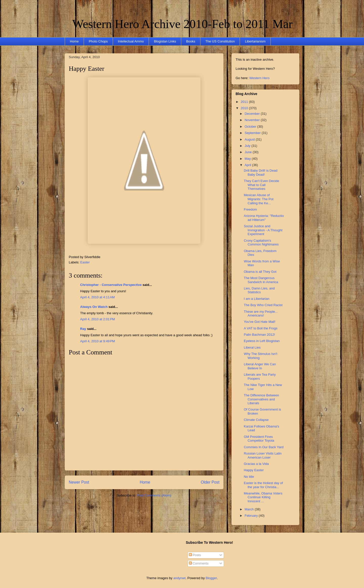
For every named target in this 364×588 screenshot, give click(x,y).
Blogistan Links (165, 41)
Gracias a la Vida (256, 464)
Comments (199, 563)
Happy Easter (87, 69)
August (250, 139)
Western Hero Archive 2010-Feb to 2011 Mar (182, 24)
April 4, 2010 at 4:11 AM (97, 297)
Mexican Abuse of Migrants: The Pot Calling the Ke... (258, 199)
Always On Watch (94, 307)
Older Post (210, 482)
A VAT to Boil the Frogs (260, 328)
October (251, 127)
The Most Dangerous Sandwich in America (261, 280)
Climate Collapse (256, 420)
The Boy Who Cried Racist (263, 305)
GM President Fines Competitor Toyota (259, 439)
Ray (83, 329)
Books (191, 41)
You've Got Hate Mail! (259, 322)
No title (249, 477)
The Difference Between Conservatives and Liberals (261, 399)
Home (74, 41)
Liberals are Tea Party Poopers (260, 377)
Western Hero (259, 78)
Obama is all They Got (260, 272)
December (253, 114)
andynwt (179, 578)
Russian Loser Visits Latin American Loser (263, 455)
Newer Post (79, 482)
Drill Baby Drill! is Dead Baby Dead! (260, 173)
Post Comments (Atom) (154, 495)
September (253, 133)
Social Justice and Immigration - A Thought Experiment (263, 230)
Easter (85, 262)
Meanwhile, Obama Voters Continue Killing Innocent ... (263, 497)
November (253, 120)
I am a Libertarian (256, 299)
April (248, 165)
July (248, 146)
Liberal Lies (252, 347)
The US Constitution (220, 41)
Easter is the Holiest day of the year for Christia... (263, 485)
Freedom (250, 209)
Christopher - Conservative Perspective (111, 285)
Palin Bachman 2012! (259, 335)
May (248, 159)
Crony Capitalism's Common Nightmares (261, 243)
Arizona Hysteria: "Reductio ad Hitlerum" (264, 218)
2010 (245, 108)
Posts (195, 555)
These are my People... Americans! (261, 314)
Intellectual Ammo (131, 41)
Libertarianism (255, 41)
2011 (245, 102)
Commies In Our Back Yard (264, 447)
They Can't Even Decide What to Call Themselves (261, 185)
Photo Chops (98, 41)
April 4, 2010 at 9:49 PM (98, 341)
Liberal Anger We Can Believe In (260, 366)
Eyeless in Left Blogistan (262, 341)
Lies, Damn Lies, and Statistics (259, 290)
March (250, 509)
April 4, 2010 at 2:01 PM (98, 319)
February (252, 516)
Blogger (211, 578)
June (249, 152)
